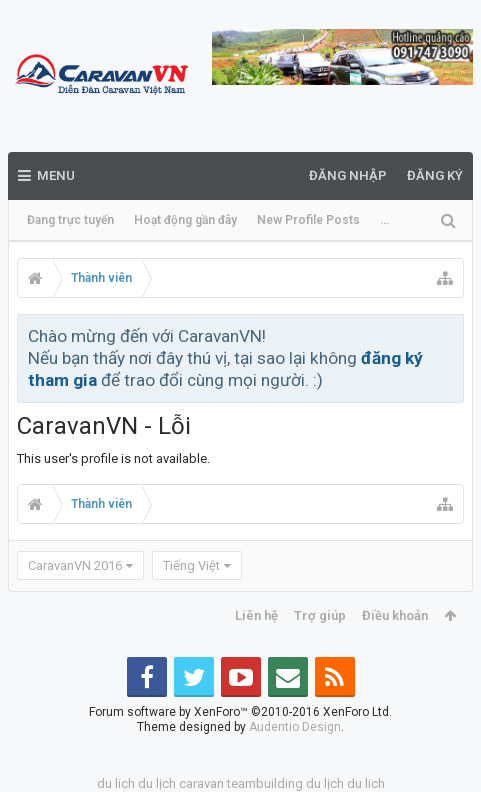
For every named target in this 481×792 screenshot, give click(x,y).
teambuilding (265, 783)
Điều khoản (395, 615)
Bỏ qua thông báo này (450, 335)
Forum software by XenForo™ (240, 712)
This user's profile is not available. (113, 458)
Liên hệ (256, 615)
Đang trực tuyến (70, 220)
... (384, 220)
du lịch (157, 783)
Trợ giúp (320, 615)
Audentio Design (295, 727)
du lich (116, 783)
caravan (201, 783)
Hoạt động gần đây (185, 220)
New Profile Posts (308, 220)
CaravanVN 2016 (75, 565)
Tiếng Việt (191, 565)
